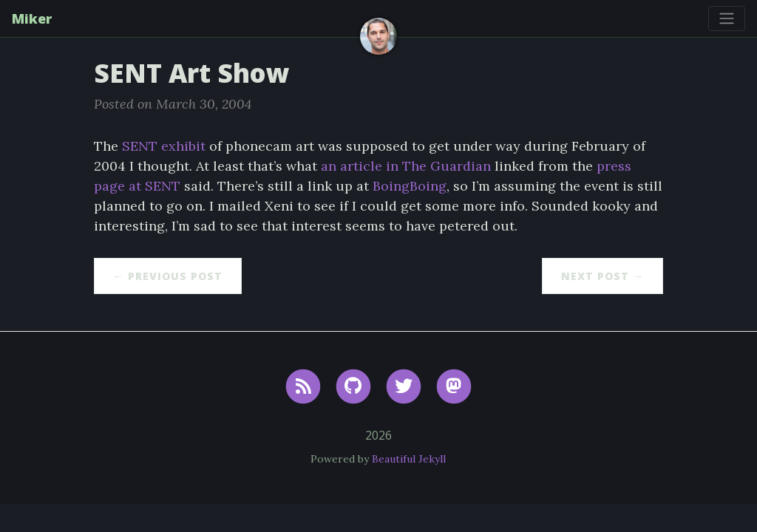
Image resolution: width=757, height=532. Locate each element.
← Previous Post (168, 276)
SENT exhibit (164, 146)
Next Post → (602, 276)
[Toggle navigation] (727, 18)
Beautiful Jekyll (409, 459)
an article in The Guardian (406, 166)
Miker (32, 18)
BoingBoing (410, 186)
